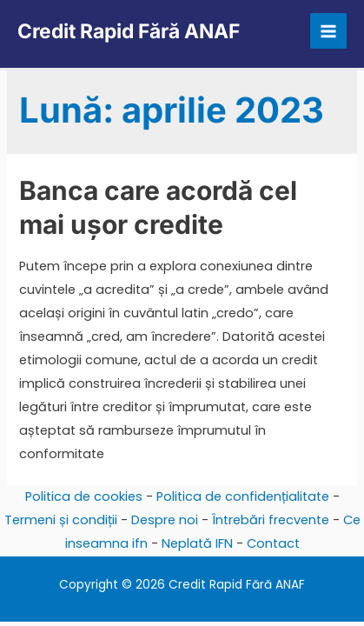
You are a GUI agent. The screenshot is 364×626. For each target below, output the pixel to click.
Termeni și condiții (61, 520)
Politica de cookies (84, 496)
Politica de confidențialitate (243, 496)
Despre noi (165, 520)
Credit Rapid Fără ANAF (129, 31)
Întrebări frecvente (271, 520)
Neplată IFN (197, 543)
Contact (273, 543)
